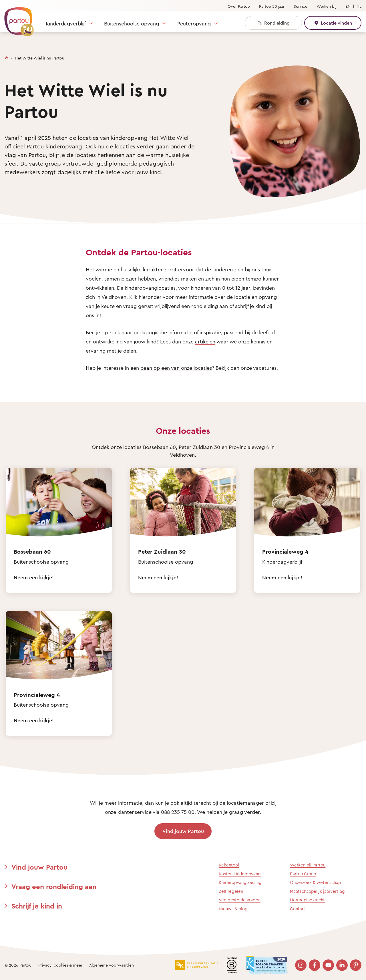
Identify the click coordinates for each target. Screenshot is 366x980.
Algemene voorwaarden (112, 965)
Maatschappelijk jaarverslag (317, 891)
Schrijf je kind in (37, 906)
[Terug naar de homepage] (16, 19)
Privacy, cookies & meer (60, 965)
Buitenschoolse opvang (132, 23)
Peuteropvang (194, 23)
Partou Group (303, 874)
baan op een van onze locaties (176, 368)
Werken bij (326, 6)
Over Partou (239, 6)
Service (301, 6)
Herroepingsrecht (307, 900)
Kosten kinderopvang (240, 874)
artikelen (205, 341)
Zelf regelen (231, 891)
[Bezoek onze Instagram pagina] (301, 965)
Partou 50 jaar (272, 6)
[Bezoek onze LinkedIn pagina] (342, 965)
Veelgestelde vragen (240, 900)
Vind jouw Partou (183, 831)
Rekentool (229, 865)
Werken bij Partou (308, 865)
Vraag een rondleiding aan (54, 886)
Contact (298, 909)
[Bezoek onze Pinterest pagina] (356, 965)
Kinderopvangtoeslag (240, 882)
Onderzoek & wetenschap (315, 882)
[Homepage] (6, 57)
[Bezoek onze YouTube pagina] (328, 965)
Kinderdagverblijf (66, 23)
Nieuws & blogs (234, 909)
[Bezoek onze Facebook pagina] (315, 965)
